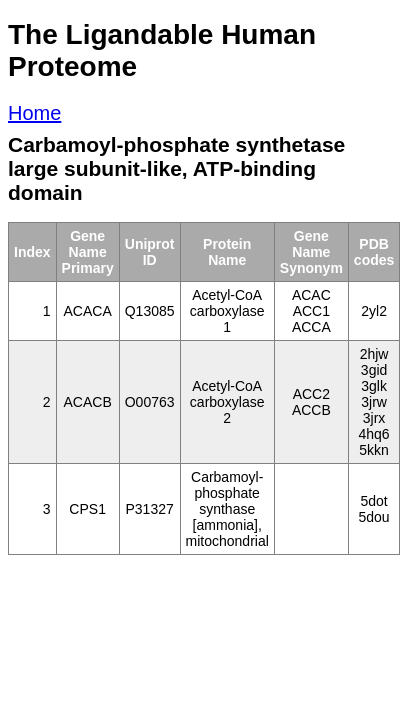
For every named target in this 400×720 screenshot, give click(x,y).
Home (34, 113)
